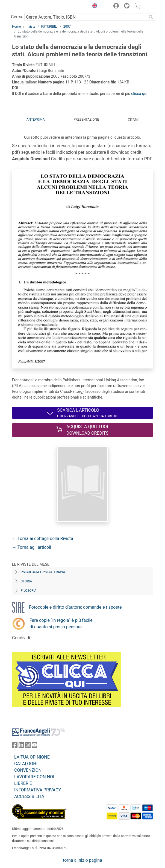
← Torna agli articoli (32, 547)
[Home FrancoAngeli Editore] (31, 7)
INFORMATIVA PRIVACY (38, 790)
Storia (26, 581)
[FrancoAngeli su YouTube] (34, 746)
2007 (67, 27)
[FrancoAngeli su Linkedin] (21, 746)
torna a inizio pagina (82, 860)
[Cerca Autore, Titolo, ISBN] (85, 17)
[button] (93, 7)
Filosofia (29, 591)
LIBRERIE (23, 783)
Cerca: (17, 17)
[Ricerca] (151, 17)
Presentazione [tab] (86, 120)
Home (16, 27)
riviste (31, 27)
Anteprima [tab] (36, 120)
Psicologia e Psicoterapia (43, 572)
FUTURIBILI (49, 27)
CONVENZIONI (28, 770)
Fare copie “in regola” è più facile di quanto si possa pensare (61, 624)
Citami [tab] (133, 120)
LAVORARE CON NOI (34, 777)
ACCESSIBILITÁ (29, 796)
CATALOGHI (26, 764)
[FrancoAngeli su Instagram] (28, 746)
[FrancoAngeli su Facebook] (15, 746)
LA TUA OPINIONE (32, 757)
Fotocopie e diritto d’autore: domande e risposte (75, 607)
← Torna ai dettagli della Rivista (43, 538)
